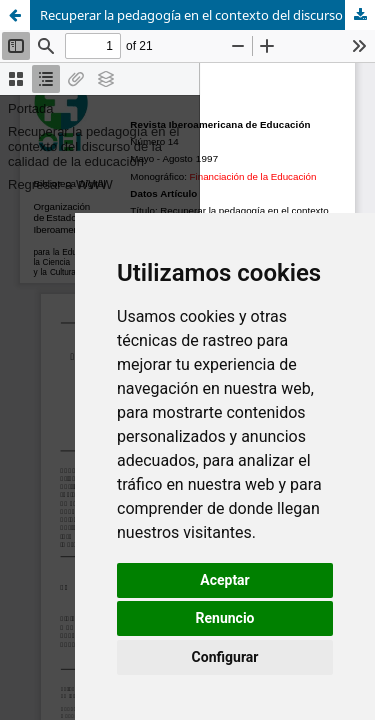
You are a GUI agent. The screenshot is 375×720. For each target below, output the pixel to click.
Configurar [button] (225, 657)
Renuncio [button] (225, 618)
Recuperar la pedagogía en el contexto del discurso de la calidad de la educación (207, 15)
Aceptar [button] (225, 580)
